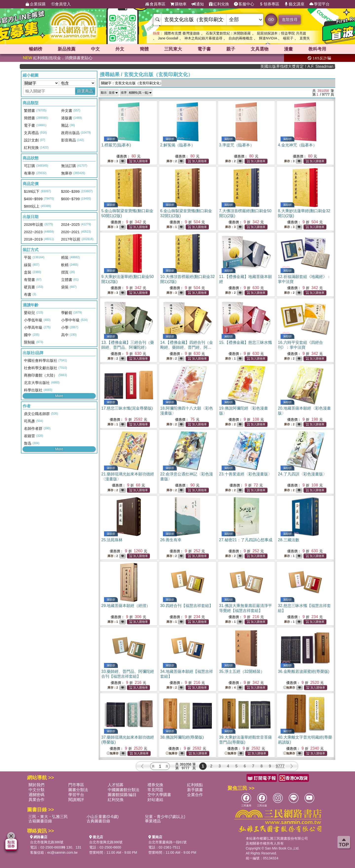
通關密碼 (36, 795)
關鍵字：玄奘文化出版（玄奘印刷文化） (131, 83)
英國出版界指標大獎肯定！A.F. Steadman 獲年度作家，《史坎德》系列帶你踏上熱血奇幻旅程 (314, 66)
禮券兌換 (155, 785)
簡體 (144, 49)
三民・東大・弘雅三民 (48, 817)
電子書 (204, 49)
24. (302, 474)
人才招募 (116, 785)
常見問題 (155, 790)
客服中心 (244, 4)
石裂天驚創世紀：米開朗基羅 (228, 33)
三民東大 (173, 49)
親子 (231, 49)
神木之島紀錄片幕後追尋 (203, 38)
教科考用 (317, 49)
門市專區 (76, 785)
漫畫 (288, 49)
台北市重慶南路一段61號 (168, 842)
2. (178, 145)
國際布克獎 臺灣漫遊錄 (182, 33)
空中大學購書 (159, 795)
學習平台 (319, 4)
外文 (120, 49)
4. (297, 145)
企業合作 (195, 795)
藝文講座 (294, 4)
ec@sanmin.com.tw (62, 852)
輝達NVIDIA (268, 38)
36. (304, 671)
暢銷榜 (35, 49)
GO (271, 19)
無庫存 (289, 688)
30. (187, 606)
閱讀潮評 (76, 800)
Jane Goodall (168, 38)
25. (112, 540)
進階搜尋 (290, 20)
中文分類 (36, 790)
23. (246, 474)
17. (127, 408)
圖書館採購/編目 (122, 795)
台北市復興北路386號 (47, 842)
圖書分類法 (78, 790)
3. (237, 145)
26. (171, 540)
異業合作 (36, 800)
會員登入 (61, 4)
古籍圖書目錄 (40, 821)
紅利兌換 (219, 4)
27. (246, 540)
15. (246, 342)
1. (116, 145)
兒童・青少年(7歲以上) (165, 817)
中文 (95, 49)
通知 (198, 4)
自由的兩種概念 (241, 38)
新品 (67, 49)
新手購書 (195, 790)
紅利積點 (195, 785)
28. (288, 540)
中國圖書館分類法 (124, 790)
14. (187, 347)
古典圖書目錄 (98, 821)
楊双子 (288, 38)
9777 (280, 766)
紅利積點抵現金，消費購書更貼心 (58, 58)
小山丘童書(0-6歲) (103, 817)
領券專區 (269, 4)
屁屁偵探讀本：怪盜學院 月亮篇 (282, 33)
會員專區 (155, 4)
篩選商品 (85, 91)
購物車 (178, 4)
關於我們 (36, 785)
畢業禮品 (153, 821)
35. (242, 671)
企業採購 (35, 4)
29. (126, 606)
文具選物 (260, 49)
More (59, 396)
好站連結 (155, 800)
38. (182, 737)
